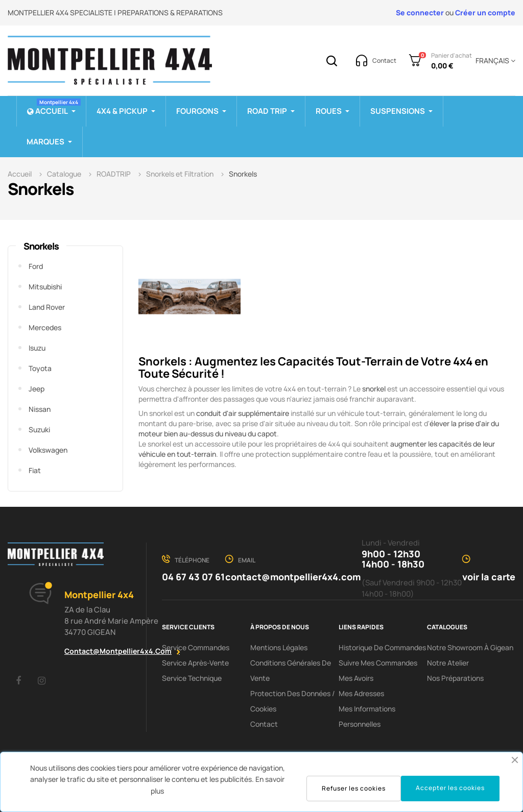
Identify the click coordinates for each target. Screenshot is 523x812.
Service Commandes (196, 647)
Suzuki (39, 429)
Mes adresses (361, 693)
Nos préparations (455, 678)
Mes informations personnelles (367, 716)
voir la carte (489, 577)
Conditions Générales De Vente (291, 670)
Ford (36, 266)
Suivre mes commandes (378, 663)
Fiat (35, 470)
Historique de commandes (382, 647)
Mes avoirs (356, 678)
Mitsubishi (45, 287)
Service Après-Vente (195, 663)
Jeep (37, 389)
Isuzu (37, 348)
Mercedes (45, 327)
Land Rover (47, 307)
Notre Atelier (448, 663)
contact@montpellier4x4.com (118, 651)
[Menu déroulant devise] (494, 61)
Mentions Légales (279, 647)
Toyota (40, 368)
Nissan (40, 409)
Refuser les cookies (354, 788)
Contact (264, 724)
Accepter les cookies (450, 788)
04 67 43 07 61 (193, 577)
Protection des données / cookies (293, 701)
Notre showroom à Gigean (470, 647)
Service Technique (192, 678)
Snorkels (41, 246)
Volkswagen (48, 450)
